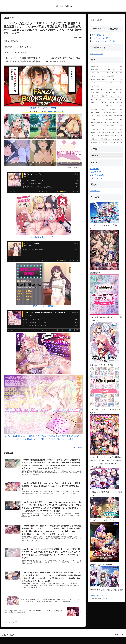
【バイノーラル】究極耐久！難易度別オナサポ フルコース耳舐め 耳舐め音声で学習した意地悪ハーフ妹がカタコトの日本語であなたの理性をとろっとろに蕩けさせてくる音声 (43, 408)
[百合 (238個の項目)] (116, 119)
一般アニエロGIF (96, 172)
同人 (6, 18)
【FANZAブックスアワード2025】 (43, 87)
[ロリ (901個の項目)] (104, 89)
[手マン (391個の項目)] (118, 103)
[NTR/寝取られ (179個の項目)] (115, 126)
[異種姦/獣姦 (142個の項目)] (96, 133)
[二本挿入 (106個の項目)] (107, 142)
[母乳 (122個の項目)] (94, 139)
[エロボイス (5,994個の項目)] (99, 66)
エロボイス (14, 18)
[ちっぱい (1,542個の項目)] (117, 73)
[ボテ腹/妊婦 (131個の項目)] (107, 136)
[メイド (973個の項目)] (95, 89)
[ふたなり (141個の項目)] (118, 133)
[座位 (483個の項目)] (94, 99)
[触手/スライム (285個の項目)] (115, 113)
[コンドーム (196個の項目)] (98, 126)
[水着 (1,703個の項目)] (95, 73)
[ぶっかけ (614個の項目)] (116, 93)
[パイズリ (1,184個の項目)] (99, 83)
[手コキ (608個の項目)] (95, 96)
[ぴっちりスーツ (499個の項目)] (116, 96)
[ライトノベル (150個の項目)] (115, 129)
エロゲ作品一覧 (98, 35)
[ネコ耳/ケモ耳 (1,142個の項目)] (99, 86)
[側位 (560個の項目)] (104, 96)
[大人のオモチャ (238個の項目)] (97, 123)
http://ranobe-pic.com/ (55, 111)
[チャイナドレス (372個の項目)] (99, 106)
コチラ (104, 598)
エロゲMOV (94, 169)
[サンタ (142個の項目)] (107, 133)
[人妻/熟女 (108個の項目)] (96, 142)
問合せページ (95, 191)
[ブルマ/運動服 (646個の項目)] (99, 93)
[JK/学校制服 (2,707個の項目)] (98, 70)
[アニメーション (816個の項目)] (116, 89)
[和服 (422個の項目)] (106, 103)
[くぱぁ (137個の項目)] (95, 136)
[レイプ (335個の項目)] (116, 106)
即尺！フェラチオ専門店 (43, 285)
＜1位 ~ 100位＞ (96, 54)
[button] (121, 20)
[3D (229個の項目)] (108, 123)
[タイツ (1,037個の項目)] (116, 86)
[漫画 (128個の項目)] (119, 136)
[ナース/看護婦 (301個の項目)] (114, 109)
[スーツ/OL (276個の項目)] (106, 116)
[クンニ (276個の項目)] (95, 116)
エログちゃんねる (97, 175)
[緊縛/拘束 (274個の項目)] (118, 116)
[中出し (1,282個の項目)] (106, 80)
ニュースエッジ (96, 178)
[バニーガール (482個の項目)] (106, 99)
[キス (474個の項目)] (119, 99)
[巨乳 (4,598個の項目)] (116, 66)
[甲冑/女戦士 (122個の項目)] (105, 139)
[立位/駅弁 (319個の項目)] (97, 109)
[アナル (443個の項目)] (95, 103)
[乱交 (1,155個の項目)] (116, 83)
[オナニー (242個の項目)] (99, 119)
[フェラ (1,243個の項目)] (118, 80)
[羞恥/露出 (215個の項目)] (118, 123)
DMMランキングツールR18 (99, 596)
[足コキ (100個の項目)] (118, 142)
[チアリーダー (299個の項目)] (98, 113)
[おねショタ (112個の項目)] (117, 139)
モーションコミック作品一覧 (103, 41)
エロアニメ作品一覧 (100, 38)
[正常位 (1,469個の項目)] (97, 76)
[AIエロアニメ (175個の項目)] (98, 129)
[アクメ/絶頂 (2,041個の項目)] (115, 70)
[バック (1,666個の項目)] (105, 73)
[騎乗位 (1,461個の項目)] (95, 80)
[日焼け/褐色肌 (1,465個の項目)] (114, 76)
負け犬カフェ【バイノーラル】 (43, 216)
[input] (107, 20)
